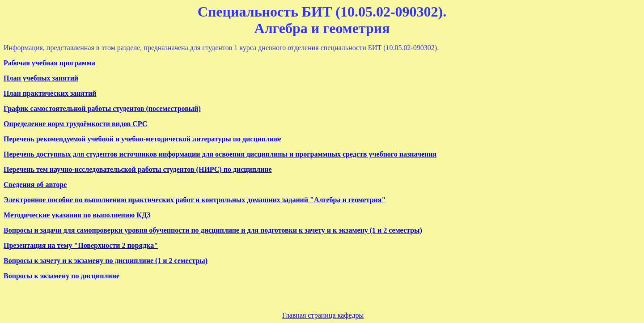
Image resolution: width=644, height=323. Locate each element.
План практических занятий (50, 93)
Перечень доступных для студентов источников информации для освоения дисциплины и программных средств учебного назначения (220, 154)
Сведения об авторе (35, 185)
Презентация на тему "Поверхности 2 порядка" (81, 245)
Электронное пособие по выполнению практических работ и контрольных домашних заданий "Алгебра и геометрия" (195, 200)
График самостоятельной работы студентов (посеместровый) (102, 108)
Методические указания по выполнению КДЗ (77, 215)
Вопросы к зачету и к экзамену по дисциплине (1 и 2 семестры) (106, 261)
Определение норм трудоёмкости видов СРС (75, 124)
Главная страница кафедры (323, 315)
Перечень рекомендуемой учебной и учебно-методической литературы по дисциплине (142, 139)
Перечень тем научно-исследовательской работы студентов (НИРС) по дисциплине (138, 169)
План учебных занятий (41, 78)
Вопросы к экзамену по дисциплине (61, 276)
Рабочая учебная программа (49, 63)
